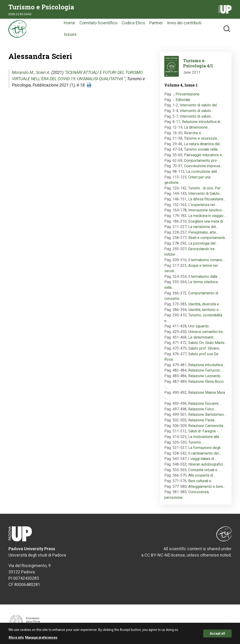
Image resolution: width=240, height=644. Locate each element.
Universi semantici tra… (207, 332)
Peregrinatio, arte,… (204, 233)
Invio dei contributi (187, 23)
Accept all (217, 635)
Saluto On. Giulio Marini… (207, 344)
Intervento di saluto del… (199, 106)
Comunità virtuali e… (204, 471)
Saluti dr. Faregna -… (204, 432)
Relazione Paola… (202, 421)
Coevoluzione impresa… (203, 167)
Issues (73, 35)
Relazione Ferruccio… (205, 371)
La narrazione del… (203, 227)
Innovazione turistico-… (207, 211)
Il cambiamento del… (205, 454)
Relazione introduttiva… (207, 366)
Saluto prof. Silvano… (205, 349)
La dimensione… (197, 128)
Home (73, 23)
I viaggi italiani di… (202, 460)
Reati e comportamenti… (208, 239)
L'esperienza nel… (203, 205)
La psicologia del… (203, 244)
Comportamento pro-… (202, 161)
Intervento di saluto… (197, 111)
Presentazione (187, 95)
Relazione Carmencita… (207, 426)
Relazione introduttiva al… (202, 123)
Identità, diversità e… (205, 305)
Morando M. (23, 73)
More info (16, 639)
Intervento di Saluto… (205, 194)
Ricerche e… (194, 134)
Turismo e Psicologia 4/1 (198, 64)
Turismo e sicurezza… (202, 139)
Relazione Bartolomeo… (207, 415)
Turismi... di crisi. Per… (205, 189)
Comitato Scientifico (101, 23)
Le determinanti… (202, 338)
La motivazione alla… (205, 437)
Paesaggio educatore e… (204, 156)
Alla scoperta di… (202, 476)
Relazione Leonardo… (206, 377)
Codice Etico (136, 23)
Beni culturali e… (201, 482)
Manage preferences (41, 639)
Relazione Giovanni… (204, 404)
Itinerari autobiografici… (207, 465)
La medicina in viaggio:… (207, 216)
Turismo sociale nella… (202, 150)
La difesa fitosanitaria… (207, 200)
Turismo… (196, 443)
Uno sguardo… (200, 327)
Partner (159, 23)
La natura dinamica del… (203, 145)
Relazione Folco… (202, 410)
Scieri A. (43, 73)
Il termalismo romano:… (207, 261)
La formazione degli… (205, 448)
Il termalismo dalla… (204, 277)
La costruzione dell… (203, 172)
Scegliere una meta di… (207, 222)
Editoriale (183, 100)
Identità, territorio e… (205, 310)
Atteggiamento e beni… (207, 487)
